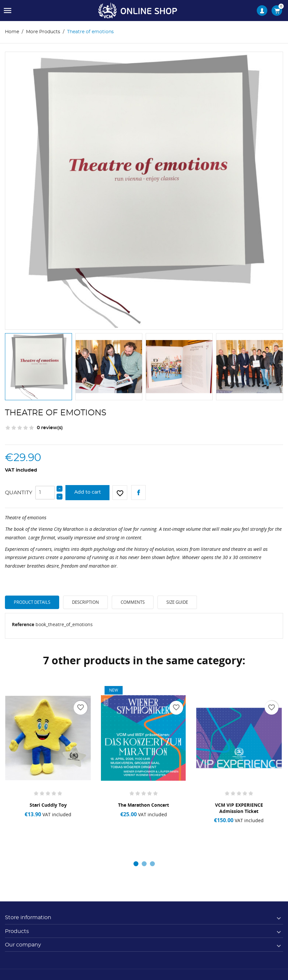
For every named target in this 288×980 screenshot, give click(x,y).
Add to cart (88, 492)
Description (85, 602)
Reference (23, 624)
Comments (133, 602)
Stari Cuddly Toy (48, 805)
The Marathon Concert (144, 805)
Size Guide (177, 602)
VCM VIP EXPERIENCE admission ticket (239, 808)
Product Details (32, 602)
